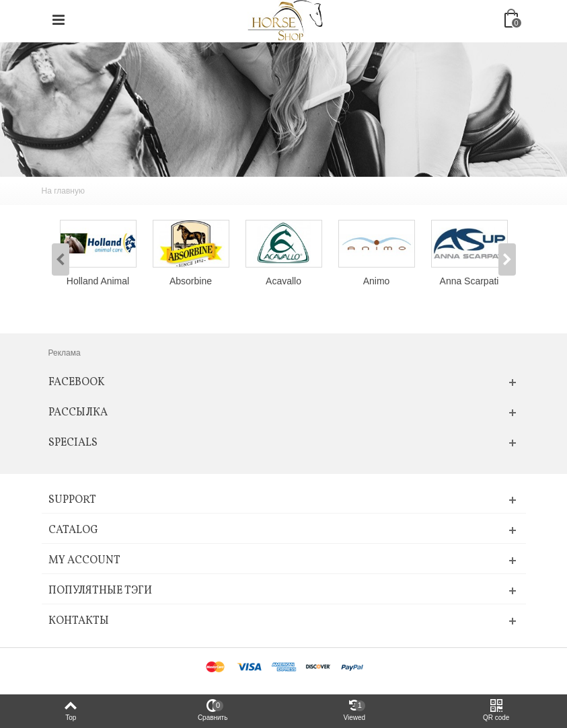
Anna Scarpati (469, 281)
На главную (63, 191)
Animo (377, 281)
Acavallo (283, 281)
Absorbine (191, 281)
